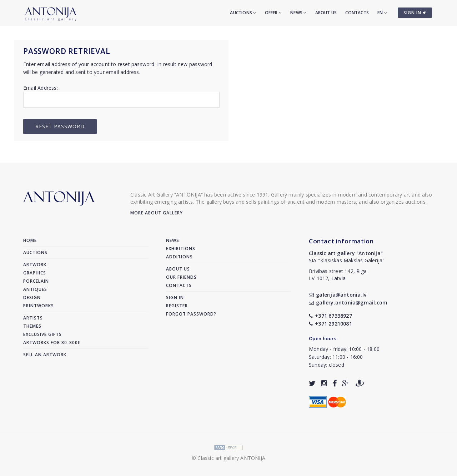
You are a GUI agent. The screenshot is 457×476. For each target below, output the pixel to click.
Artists (33, 318)
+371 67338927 (330, 316)
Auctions (243, 13)
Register (177, 306)
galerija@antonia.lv (338, 295)
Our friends (181, 277)
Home (30, 240)
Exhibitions (181, 249)
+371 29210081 (330, 324)
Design (32, 297)
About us (326, 13)
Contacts (357, 13)
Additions (179, 257)
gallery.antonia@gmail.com (348, 303)
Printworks (39, 306)
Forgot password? (191, 314)
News (298, 13)
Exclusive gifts (42, 334)
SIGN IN (415, 13)
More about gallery (157, 213)
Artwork (35, 265)
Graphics (35, 273)
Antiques (35, 289)
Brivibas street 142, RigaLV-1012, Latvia (338, 275)
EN (382, 13)
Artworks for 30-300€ (52, 343)
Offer (273, 13)
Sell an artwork (45, 355)
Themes (32, 326)
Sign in (175, 297)
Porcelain (36, 281)
